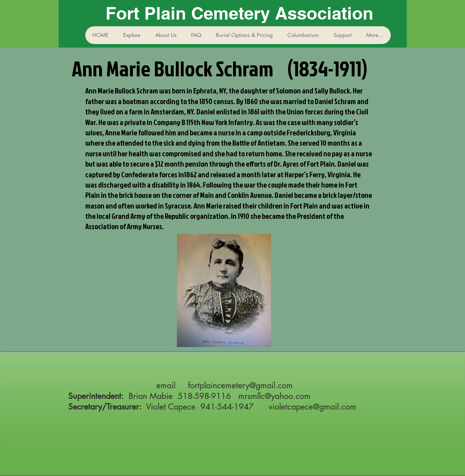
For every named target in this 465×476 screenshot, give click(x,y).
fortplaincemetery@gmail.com (240, 385)
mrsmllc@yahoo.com (274, 396)
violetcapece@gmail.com (312, 407)
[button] (132, 35)
